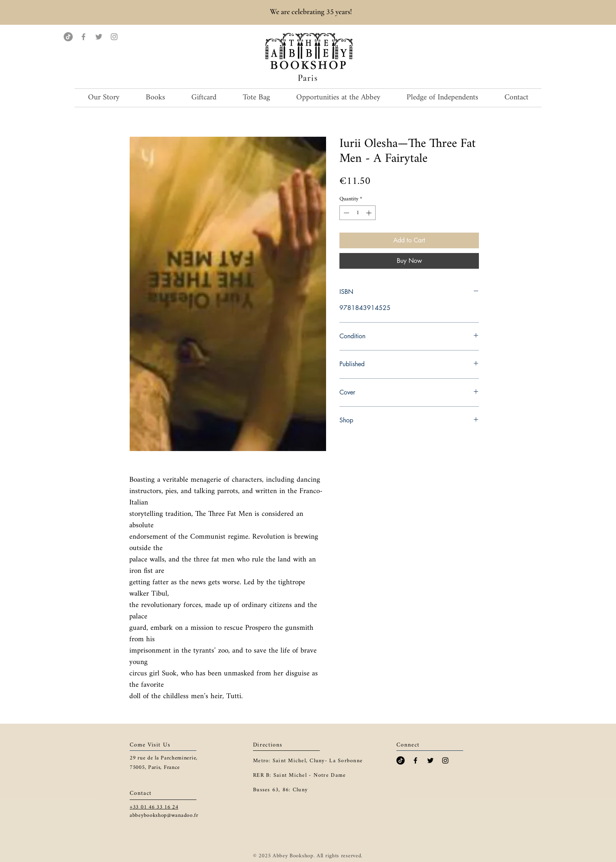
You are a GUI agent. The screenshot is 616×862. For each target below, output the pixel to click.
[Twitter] (99, 37)
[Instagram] (114, 37)
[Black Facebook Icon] (415, 760)
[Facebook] (83, 37)
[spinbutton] (357, 213)
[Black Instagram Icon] (445, 760)
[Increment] (369, 213)
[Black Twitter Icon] (430, 760)
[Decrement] (346, 213)
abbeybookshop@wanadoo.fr (164, 815)
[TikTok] (68, 37)
